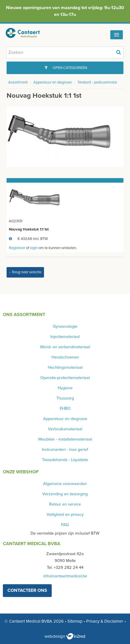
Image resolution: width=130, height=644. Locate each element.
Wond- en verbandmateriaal (65, 347)
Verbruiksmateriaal (65, 429)
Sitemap (75, 621)
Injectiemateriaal (65, 337)
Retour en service (65, 504)
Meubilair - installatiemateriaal (65, 439)
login (34, 248)
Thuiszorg (65, 398)
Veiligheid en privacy (65, 514)
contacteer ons (27, 590)
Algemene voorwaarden (65, 484)
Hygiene (65, 388)
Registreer (17, 248)
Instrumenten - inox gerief (65, 450)
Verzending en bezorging (65, 494)
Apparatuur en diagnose (53, 82)
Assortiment (18, 82)
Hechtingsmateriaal (65, 367)
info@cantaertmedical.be (65, 576)
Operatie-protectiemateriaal (65, 378)
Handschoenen (65, 357)
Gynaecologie (65, 326)
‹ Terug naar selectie (25, 272)
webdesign (65, 636)
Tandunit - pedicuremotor (97, 82)
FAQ (65, 525)
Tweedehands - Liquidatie (65, 460)
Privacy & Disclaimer (105, 621)
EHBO (65, 408)
